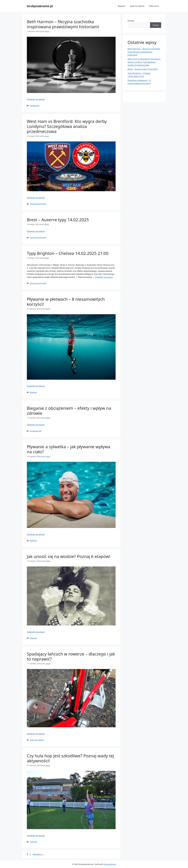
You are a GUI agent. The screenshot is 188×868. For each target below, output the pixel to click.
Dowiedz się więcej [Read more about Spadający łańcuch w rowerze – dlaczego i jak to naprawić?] (36, 734)
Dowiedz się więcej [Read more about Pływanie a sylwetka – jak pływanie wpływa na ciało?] (36, 534)
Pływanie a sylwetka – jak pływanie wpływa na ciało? (69, 449)
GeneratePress (110, 864)
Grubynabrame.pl (40, 6)
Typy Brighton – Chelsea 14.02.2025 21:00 (68, 253)
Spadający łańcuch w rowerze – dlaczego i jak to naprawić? (71, 656)
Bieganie (122, 6)
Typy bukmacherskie (38, 204)
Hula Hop (33, 842)
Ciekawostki (34, 106)
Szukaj (131, 21)
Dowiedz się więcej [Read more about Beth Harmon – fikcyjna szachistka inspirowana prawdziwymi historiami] (36, 99)
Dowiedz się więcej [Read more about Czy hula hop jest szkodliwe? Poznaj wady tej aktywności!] (36, 836)
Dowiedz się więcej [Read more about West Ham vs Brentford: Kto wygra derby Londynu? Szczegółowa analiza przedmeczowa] (36, 198)
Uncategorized (36, 431)
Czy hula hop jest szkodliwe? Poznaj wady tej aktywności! (70, 758)
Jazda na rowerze (137, 6)
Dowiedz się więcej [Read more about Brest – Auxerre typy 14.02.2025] (36, 231)
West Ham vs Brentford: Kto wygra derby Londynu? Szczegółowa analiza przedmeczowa (67, 126)
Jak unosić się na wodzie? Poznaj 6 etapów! (69, 556)
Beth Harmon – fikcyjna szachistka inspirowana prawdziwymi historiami (63, 24)
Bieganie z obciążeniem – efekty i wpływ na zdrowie (69, 411)
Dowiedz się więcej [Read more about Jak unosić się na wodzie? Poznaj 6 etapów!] (36, 632)
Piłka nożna (154, 6)
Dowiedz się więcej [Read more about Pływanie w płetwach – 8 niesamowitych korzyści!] (36, 386)
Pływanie (33, 392)
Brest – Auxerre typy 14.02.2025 (58, 220)
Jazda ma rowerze (37, 740)
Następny (38, 854)
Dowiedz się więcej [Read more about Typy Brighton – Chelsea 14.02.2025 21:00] (104, 277)
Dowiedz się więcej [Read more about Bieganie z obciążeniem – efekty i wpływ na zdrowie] (36, 425)
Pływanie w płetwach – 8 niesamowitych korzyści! (66, 302)
